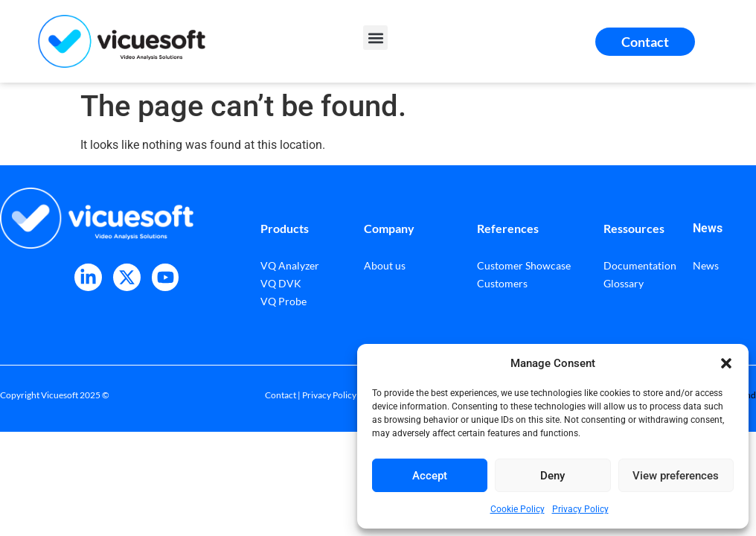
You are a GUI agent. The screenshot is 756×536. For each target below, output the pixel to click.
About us (385, 265)
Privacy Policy (580, 509)
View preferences (676, 476)
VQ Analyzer (290, 265)
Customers (502, 283)
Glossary (624, 283)
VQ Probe (283, 301)
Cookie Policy (518, 509)
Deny (552, 476)
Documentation (640, 265)
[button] (726, 363)
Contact (281, 395)
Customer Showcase (524, 265)
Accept (430, 476)
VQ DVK (281, 283)
